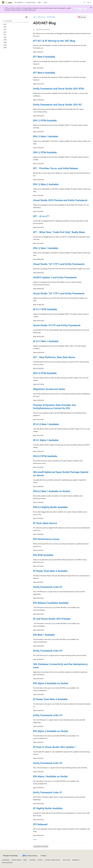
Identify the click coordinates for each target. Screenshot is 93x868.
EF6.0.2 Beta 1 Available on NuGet (52, 491)
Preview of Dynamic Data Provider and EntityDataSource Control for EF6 (54, 406)
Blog (25, 860)
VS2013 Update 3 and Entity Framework (55, 277)
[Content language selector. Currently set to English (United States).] (10, 856)
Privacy (40, 860)
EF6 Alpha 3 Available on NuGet (51, 683)
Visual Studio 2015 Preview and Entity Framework (60, 200)
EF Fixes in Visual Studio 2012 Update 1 (54, 747)
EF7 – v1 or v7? (41, 216)
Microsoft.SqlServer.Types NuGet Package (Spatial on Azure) (61, 473)
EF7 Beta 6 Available (44, 73)
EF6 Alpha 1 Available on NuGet (50, 776)
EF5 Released (40, 824)
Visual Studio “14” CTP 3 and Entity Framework (59, 264)
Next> (35, 839)
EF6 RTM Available (43, 555)
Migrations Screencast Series (49, 389)
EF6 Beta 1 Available (44, 635)
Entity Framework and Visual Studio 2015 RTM (58, 88)
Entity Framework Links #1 (47, 792)
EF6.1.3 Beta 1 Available (46, 136)
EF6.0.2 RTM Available (45, 456)
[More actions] (89, 17)
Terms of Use (66, 860)
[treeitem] (15, 24)
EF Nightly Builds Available (48, 808)
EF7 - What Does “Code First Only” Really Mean (59, 232)
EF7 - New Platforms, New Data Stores (54, 357)
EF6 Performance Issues (46, 539)
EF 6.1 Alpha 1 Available (46, 440)
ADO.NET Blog (51, 17)
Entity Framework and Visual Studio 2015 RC (58, 104)
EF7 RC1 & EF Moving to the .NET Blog (54, 41)
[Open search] (84, 2)
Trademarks (75, 860)
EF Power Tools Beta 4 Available (50, 571)
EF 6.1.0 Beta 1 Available (46, 424)
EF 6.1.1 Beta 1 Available (46, 341)
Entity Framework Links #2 (48, 763)
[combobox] (15, 21)
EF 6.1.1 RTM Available (45, 309)
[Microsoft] (3, 2)
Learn (35, 17)
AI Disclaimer (6, 860)
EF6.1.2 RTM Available (45, 152)
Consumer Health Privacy (52, 860)
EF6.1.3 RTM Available (45, 120)
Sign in (89, 2)
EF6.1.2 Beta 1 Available (46, 248)
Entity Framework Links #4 (48, 651)
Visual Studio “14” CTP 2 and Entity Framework (59, 293)
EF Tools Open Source (45, 523)
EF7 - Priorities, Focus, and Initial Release (56, 168)
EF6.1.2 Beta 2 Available (46, 184)
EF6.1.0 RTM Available (45, 373)
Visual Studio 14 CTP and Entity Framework (57, 325)
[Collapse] (27, 17)
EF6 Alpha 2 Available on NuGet (51, 731)
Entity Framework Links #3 (48, 715)
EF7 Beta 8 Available (44, 57)
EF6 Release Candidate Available (51, 603)
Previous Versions (16, 860)
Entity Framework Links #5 (48, 587)
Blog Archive (42, 17)
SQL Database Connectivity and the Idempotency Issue (60, 666)
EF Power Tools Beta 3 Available (50, 699)
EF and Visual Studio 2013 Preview (52, 619)
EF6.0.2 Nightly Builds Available (50, 507)
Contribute (33, 860)
